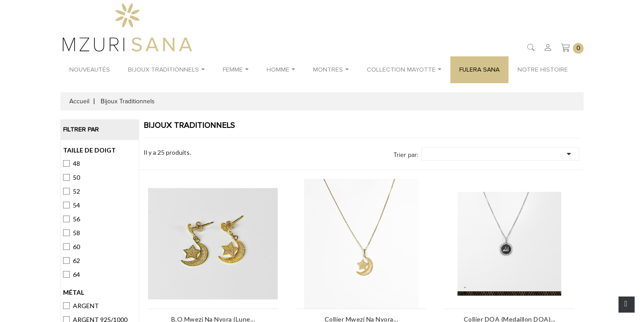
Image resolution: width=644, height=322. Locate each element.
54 (76, 205)
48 (76, 163)
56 (76, 219)
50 (76, 177)
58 (76, 233)
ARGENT (86, 306)
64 (76, 274)
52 (76, 191)
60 (76, 247)
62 (76, 261)
